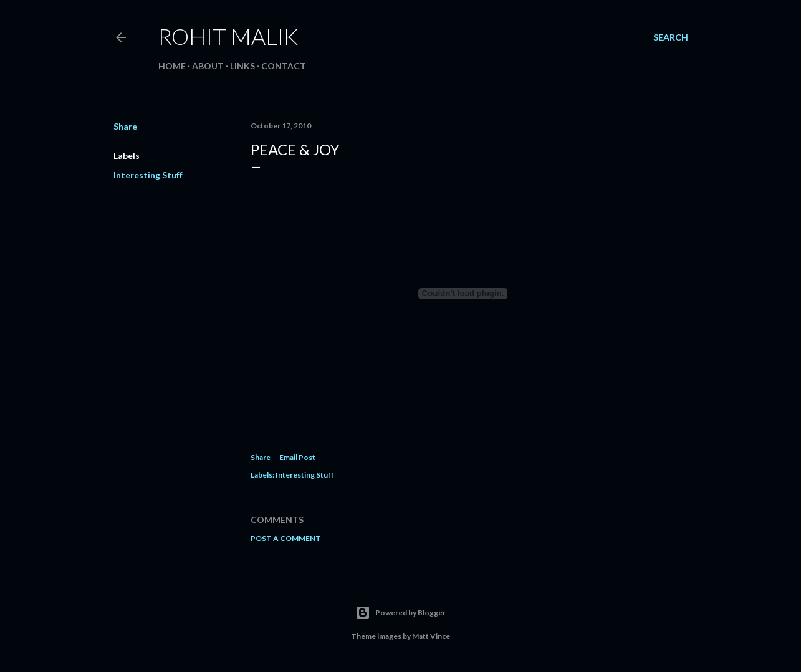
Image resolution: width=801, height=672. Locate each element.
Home (172, 66)
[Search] (671, 37)
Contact (284, 66)
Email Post (297, 457)
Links (242, 66)
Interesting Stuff (148, 175)
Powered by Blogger (400, 613)
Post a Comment (286, 538)
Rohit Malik (228, 36)
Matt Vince (431, 636)
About (208, 66)
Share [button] (125, 126)
